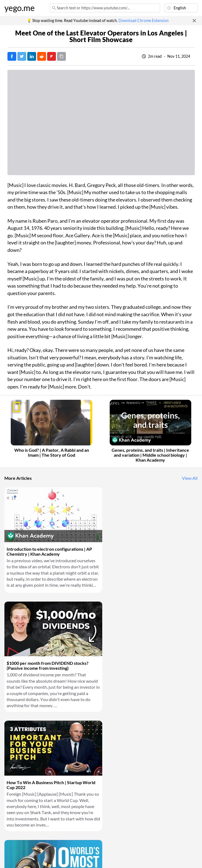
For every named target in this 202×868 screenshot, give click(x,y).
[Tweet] (22, 56)
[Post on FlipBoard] (52, 56)
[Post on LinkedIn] (32, 56)
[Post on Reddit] (42, 56)
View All (190, 478)
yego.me (20, 8)
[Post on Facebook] (12, 56)
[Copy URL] (61, 56)
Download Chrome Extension (144, 21)
